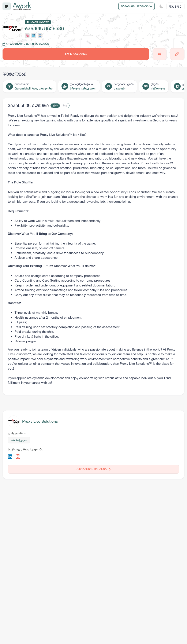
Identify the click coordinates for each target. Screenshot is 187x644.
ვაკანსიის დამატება (136, 6)
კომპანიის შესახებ (93, 469)
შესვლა (175, 6)
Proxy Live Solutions (40, 421)
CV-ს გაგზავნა (76, 54)
